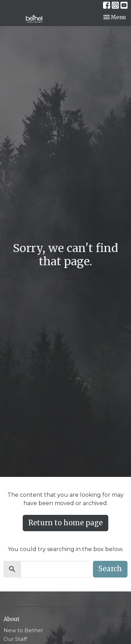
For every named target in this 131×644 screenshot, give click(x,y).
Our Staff (15, 639)
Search (110, 569)
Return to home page (65, 523)
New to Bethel (23, 630)
